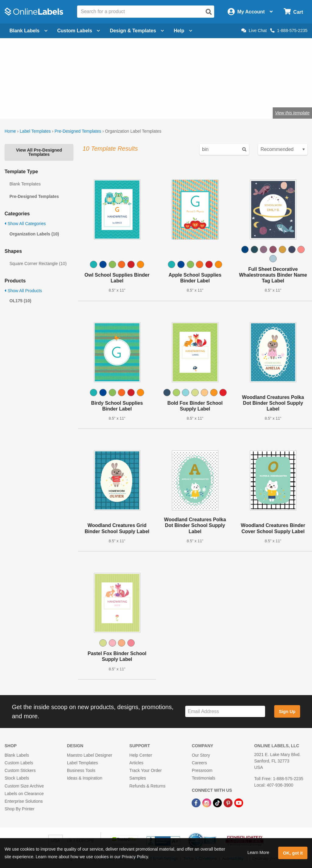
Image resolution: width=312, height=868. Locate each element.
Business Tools (81, 770)
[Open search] (209, 12)
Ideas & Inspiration (85, 778)
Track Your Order (146, 770)
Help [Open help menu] (183, 31)
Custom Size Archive (24, 786)
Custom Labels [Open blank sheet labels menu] (79, 31)
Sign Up (287, 712)
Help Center (141, 755)
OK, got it (293, 853)
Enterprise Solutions (24, 801)
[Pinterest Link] (229, 802)
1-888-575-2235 (289, 30)
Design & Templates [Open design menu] (137, 31)
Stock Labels (17, 778)
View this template (292, 113)
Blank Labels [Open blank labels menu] (28, 31)
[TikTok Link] (218, 802)
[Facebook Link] (197, 802)
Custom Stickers (20, 770)
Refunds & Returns (147, 786)
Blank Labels (17, 755)
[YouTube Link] (239, 802)
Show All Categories (25, 224)
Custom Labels (19, 763)
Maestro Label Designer (90, 755)
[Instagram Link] (207, 802)
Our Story (201, 755)
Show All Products (23, 291)
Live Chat (254, 30)
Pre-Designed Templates (78, 131)
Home (10, 131)
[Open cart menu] (293, 12)
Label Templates (35, 131)
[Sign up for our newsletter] (225, 711)
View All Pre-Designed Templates (39, 152)
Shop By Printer (19, 809)
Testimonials (203, 778)
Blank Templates (25, 184)
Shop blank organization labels (71, 93)
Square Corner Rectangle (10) (38, 264)
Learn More (258, 852)
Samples (138, 778)
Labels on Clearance (24, 794)
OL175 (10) (20, 301)
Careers (199, 763)
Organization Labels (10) (34, 234)
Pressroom (202, 770)
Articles (136, 763)
